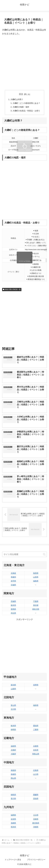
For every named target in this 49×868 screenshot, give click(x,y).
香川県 (13, 799)
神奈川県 (36, 609)
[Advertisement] (24, 63)
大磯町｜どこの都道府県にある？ (26, 103)
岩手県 (13, 581)
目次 (21, 94)
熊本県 (13, 827)
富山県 (13, 705)
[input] (24, 554)
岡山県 (13, 778)
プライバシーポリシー (36, 860)
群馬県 (13, 609)
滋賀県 (13, 746)
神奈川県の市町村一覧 (12, 289)
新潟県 (13, 685)
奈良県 (36, 750)
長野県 (36, 685)
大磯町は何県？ (17, 99)
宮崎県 (36, 819)
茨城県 (13, 601)
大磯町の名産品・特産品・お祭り (26, 111)
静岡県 (13, 730)
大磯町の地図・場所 (21, 107)
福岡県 (13, 815)
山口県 (36, 774)
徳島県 (13, 795)
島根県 (13, 774)
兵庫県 (36, 746)
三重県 (36, 730)
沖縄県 (36, 827)
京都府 (13, 750)
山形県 (36, 577)
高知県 (36, 799)
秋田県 (36, 573)
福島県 (36, 581)
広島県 (36, 770)
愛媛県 (36, 795)
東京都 (36, 605)
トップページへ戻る (13, 860)
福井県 (36, 705)
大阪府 (13, 754)
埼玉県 (13, 613)
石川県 (13, 709)
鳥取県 (13, 770)
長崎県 (13, 823)
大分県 (36, 815)
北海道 (13, 573)
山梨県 (13, 689)
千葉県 (36, 601)
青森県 (13, 577)
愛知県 (36, 726)
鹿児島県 (36, 823)
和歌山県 (36, 754)
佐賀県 (13, 819)
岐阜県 (13, 726)
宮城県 (13, 585)
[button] (44, 554)
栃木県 (13, 605)
